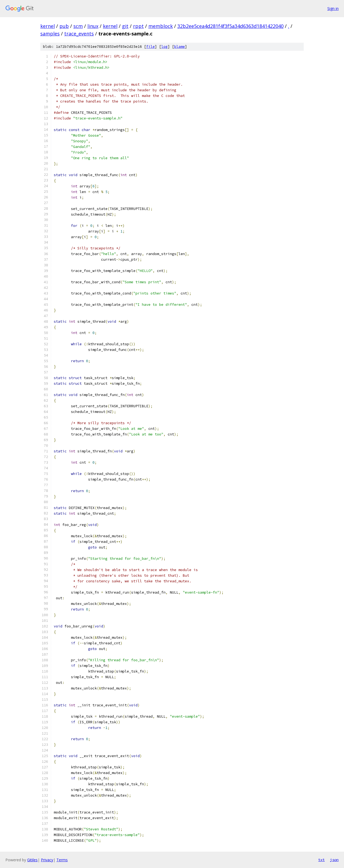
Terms (62, 860)
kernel (48, 26)
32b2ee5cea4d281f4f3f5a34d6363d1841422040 (230, 26)
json (334, 860)
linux (93, 26)
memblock (161, 26)
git (125, 26)
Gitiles (32, 860)
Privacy (47, 860)
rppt (138, 26)
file (150, 47)
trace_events (79, 34)
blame (180, 47)
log (164, 47)
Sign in (333, 8)
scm (78, 26)
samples (50, 34)
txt (321, 860)
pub (64, 26)
